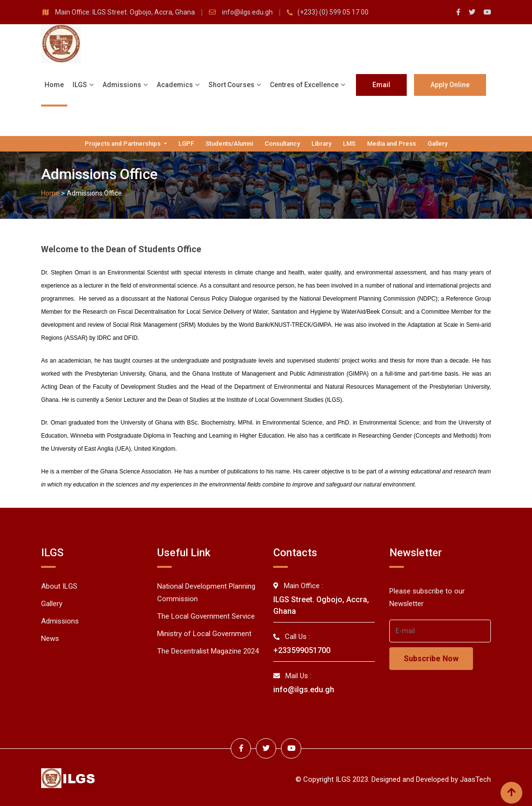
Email (381, 85)
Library (321, 144)
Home (54, 85)
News (50, 639)
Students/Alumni (229, 144)
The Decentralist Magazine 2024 (208, 651)
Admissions (122, 85)
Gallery (437, 144)
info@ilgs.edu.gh (248, 12)
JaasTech (475, 778)
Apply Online (450, 85)
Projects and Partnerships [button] (123, 144)
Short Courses (231, 85)
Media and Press (392, 144)
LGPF (186, 144)
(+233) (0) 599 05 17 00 (333, 12)
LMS (349, 144)
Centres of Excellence (304, 85)
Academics (175, 85)
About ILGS (59, 586)
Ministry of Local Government (204, 634)
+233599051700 (302, 650)
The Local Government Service (206, 616)
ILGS (80, 85)
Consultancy (282, 144)
